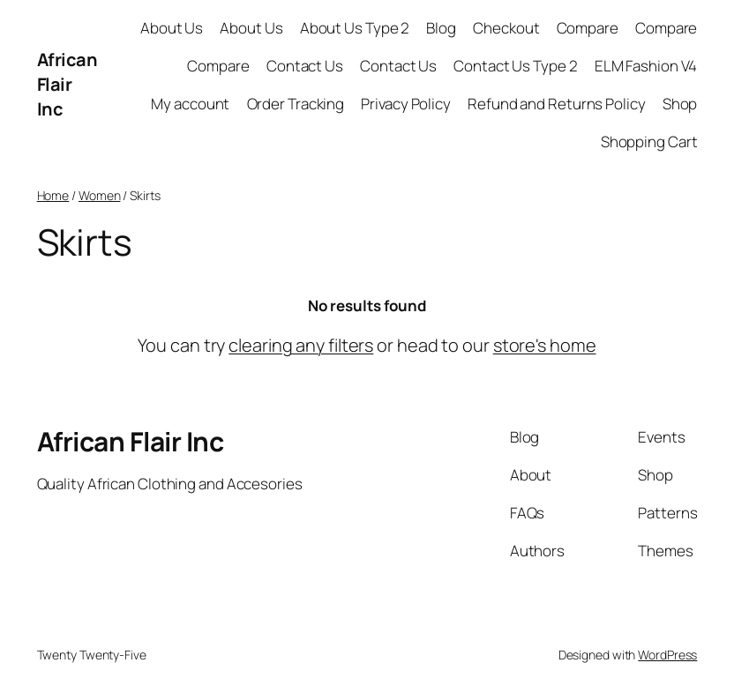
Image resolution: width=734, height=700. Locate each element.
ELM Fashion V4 (646, 66)
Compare (588, 28)
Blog (441, 28)
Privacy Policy (406, 104)
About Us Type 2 (355, 28)
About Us (172, 28)
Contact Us (305, 66)
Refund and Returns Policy (557, 104)
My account (190, 104)
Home (53, 195)
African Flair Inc (67, 84)
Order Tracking (296, 104)
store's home (545, 345)
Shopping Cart (649, 141)
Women (100, 195)
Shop (680, 104)
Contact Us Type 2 (515, 66)
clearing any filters (301, 345)
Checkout (506, 28)
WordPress (667, 655)
